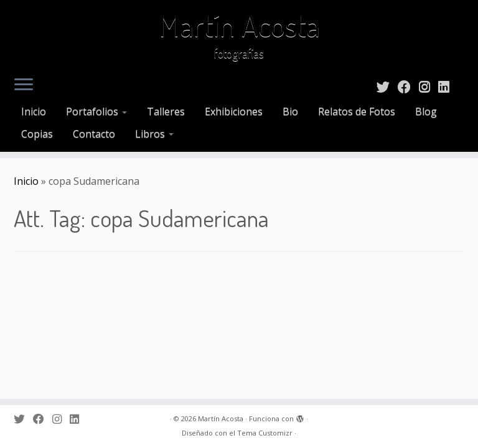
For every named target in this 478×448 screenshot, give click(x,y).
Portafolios (96, 111)
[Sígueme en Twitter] (387, 86)
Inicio (34, 111)
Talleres (166, 111)
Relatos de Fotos (357, 111)
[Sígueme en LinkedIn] (448, 86)
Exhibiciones (234, 111)
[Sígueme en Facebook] (408, 86)
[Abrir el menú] (24, 85)
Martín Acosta (239, 25)
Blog (426, 111)
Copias (37, 134)
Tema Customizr (265, 433)
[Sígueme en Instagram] (429, 86)
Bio (290, 111)
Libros (154, 134)
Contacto (94, 134)
